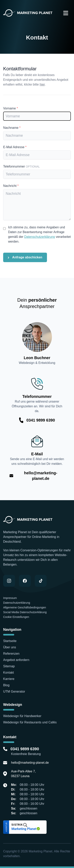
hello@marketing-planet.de (41, 476)
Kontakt (8, 673)
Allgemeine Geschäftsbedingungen (25, 607)
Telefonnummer (22, 166)
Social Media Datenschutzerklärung (25, 612)
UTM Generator (14, 691)
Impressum (10, 598)
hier (42, 84)
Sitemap (9, 666)
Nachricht (11, 186)
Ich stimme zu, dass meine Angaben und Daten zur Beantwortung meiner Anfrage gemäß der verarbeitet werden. (39, 234)
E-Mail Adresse (15, 147)
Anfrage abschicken (25, 257)
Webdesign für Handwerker (22, 716)
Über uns (10, 647)
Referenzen (12, 654)
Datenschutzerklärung (40, 237)
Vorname (11, 108)
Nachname (12, 128)
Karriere (9, 679)
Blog (6, 685)
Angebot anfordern (16, 660)
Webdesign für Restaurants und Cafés (30, 722)
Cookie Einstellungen (16, 617)
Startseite (10, 641)
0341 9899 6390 (41, 420)
